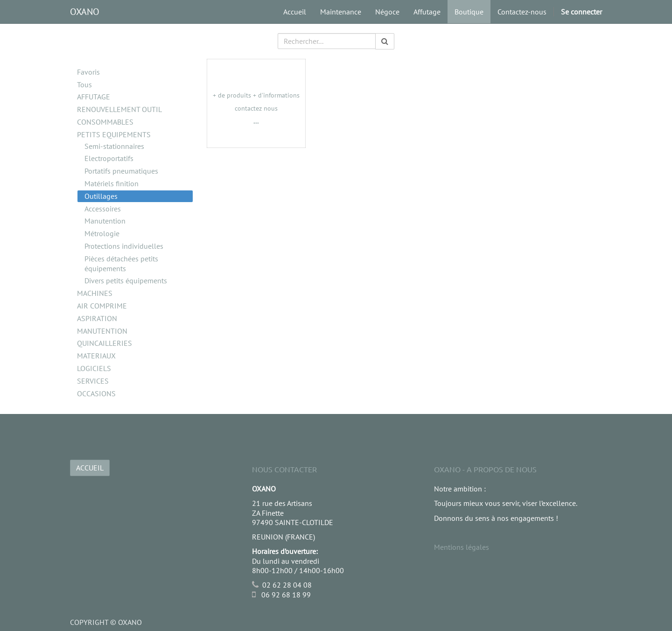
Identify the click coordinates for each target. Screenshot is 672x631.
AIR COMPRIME (102, 306)
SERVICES (93, 381)
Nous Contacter (284, 469)
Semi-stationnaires (114, 146)
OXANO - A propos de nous (485, 469)
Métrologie (102, 233)
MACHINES (95, 293)
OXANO (85, 12)
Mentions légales (462, 547)
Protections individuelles (124, 246)
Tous (84, 84)
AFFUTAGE (94, 97)
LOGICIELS (94, 368)
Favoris (88, 72)
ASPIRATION (97, 318)
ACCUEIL (90, 468)
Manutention (105, 221)
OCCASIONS (96, 393)
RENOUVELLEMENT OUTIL (119, 109)
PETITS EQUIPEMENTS (114, 134)
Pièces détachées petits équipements (121, 263)
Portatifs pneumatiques (121, 171)
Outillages (101, 196)
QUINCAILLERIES (105, 343)
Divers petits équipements (126, 280)
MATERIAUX (96, 356)
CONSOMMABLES (105, 122)
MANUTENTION (102, 331)
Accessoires (103, 209)
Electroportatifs (109, 158)
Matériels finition (112, 183)
